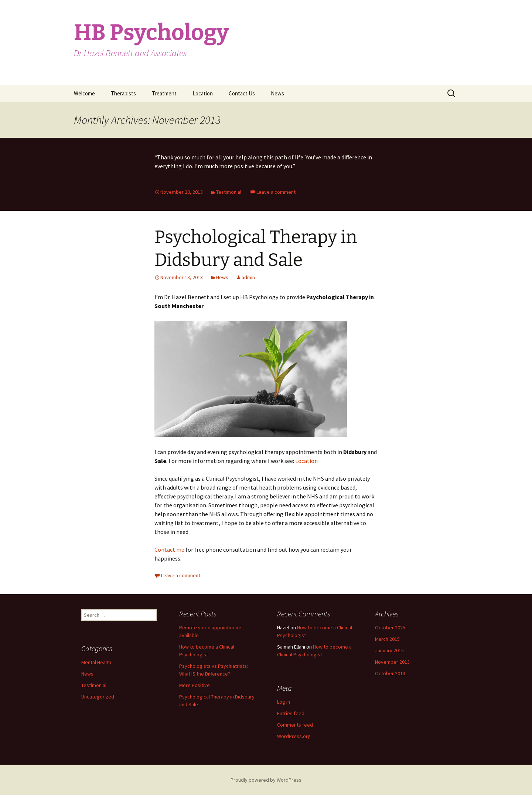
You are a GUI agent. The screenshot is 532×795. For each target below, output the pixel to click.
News (277, 93)
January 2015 (389, 650)
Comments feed (295, 725)
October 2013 (390, 673)
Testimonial (229, 192)
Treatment (164, 93)
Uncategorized (98, 697)
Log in (284, 702)
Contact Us (242, 93)
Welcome (84, 93)
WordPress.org (294, 736)
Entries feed (291, 713)
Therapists (123, 93)
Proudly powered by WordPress (266, 780)
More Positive (195, 685)
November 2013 (392, 662)
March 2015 (387, 639)
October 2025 (390, 627)
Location (203, 93)
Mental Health (96, 662)
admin (248, 277)
